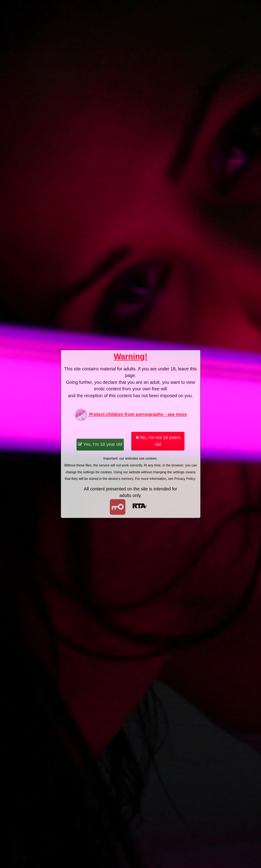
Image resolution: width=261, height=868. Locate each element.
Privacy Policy (185, 479)
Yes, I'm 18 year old (100, 444)
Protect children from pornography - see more (130, 415)
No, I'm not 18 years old (158, 441)
